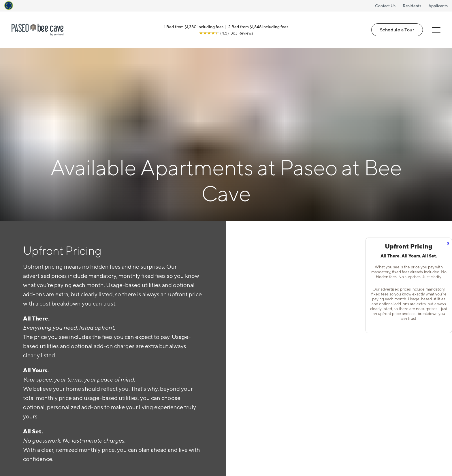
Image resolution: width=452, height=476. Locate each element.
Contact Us (385, 6)
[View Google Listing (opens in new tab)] (226, 33)
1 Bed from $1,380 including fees (194, 27)
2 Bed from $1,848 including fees (258, 27)
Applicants (438, 6)
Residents (412, 6)
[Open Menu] (436, 30)
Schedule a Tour (397, 30)
